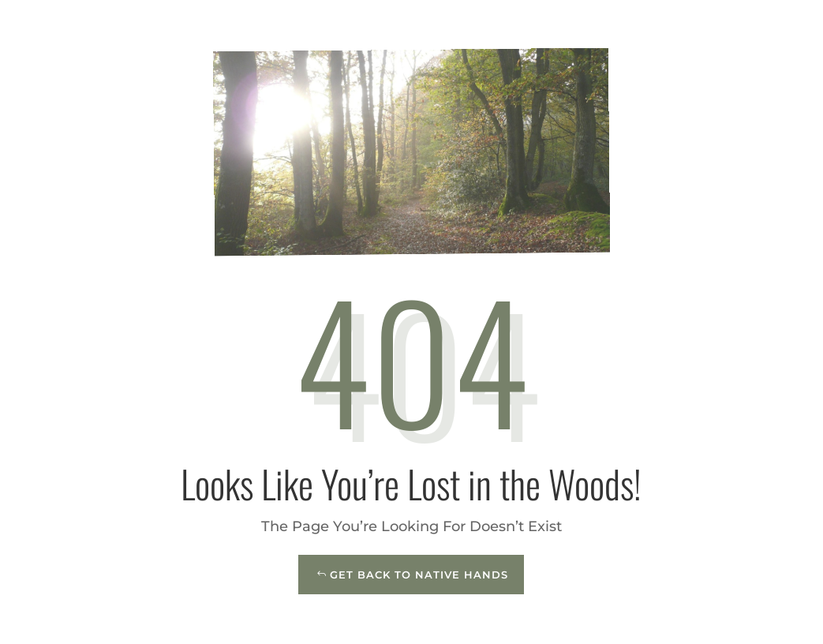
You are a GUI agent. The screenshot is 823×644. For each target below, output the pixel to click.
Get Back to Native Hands (419, 575)
